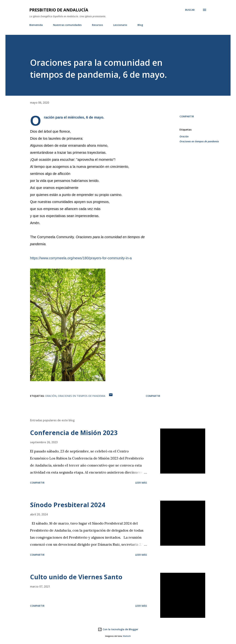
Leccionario (120, 25)
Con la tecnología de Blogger (118, 629)
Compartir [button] (187, 116)
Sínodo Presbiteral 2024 (68, 505)
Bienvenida (36, 25)
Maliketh (127, 636)
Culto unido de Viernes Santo (76, 577)
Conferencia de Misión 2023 (74, 433)
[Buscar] (190, 10)
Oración (184, 136)
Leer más (141, 483)
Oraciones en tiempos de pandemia (199, 141)
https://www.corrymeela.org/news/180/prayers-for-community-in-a (81, 258)
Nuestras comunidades (67, 25)
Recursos (97, 25)
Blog (140, 25)
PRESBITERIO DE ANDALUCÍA (59, 10)
